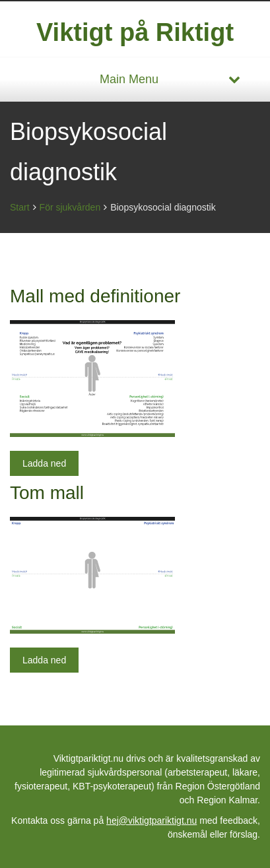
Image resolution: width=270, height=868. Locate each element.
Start (20, 207)
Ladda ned (44, 463)
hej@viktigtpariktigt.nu (152, 820)
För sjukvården (70, 207)
